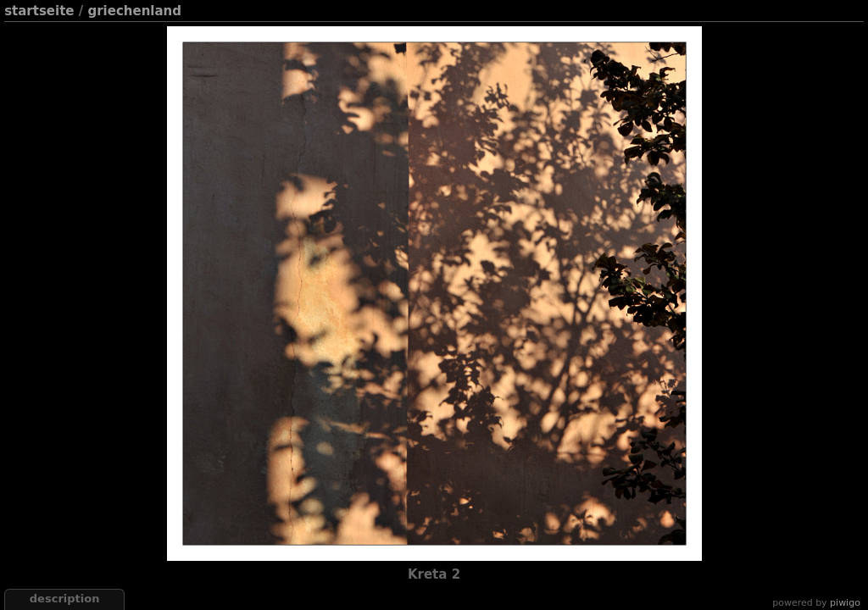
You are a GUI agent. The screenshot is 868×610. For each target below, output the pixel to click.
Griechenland (134, 11)
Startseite (39, 11)
